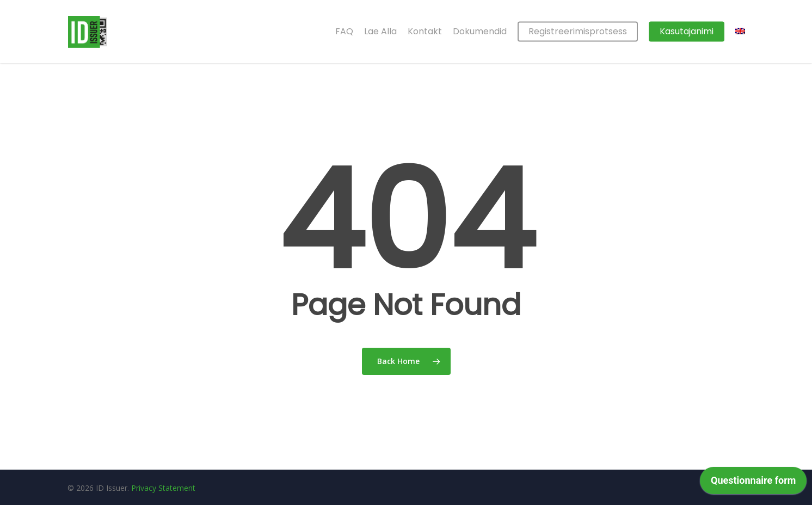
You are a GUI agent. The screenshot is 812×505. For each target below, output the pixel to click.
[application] (753, 483)
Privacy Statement (163, 488)
